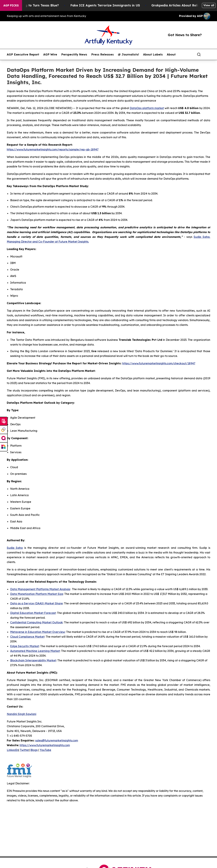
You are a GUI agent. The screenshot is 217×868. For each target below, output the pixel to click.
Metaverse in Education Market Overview (38, 632)
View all (209, 5)
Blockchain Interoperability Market (33, 660)
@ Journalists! (128, 54)
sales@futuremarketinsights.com (57, 740)
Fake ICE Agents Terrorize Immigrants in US (111, 5)
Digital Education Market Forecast (33, 613)
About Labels (153, 54)
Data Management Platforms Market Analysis (40, 589)
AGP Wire (50, 54)
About (171, 54)
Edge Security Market (25, 646)
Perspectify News (74, 54)
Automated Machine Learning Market (35, 651)
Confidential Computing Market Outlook (36, 622)
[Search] (199, 54)
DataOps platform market (147, 108)
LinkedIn (13, 750)
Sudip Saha (15, 548)
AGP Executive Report (23, 54)
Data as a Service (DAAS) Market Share (36, 603)
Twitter (24, 750)
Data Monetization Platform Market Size (37, 594)
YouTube (45, 750)
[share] (208, 54)
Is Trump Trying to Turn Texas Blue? (36, 5)
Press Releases (102, 54)
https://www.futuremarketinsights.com (45, 745)
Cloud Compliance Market (27, 637)
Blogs (34, 750)
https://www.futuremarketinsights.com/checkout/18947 (159, 363)
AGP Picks (11, 5)
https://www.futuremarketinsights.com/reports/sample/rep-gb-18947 (53, 149)
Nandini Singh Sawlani (22, 714)
